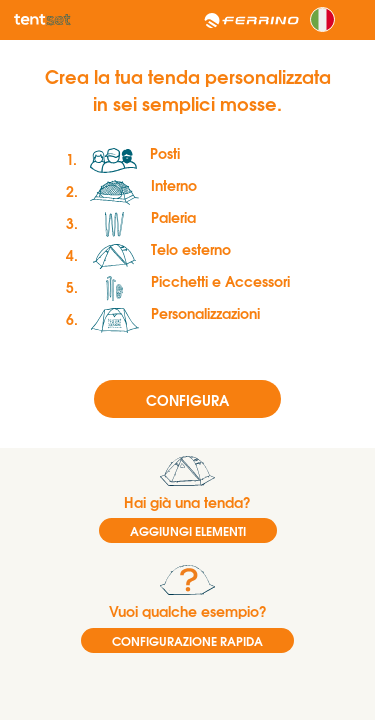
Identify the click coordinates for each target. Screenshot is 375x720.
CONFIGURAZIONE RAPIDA (187, 640)
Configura (187, 399)
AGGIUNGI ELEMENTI (188, 530)
